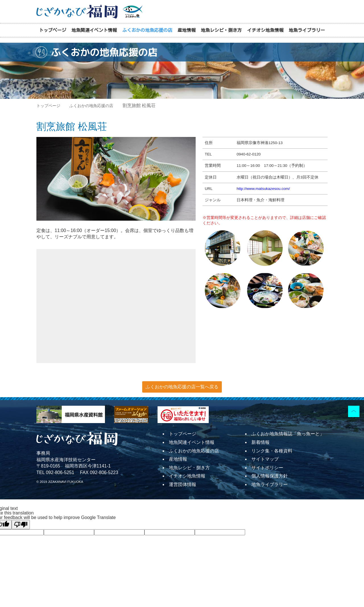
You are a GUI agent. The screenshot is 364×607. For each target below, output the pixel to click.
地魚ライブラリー (307, 30)
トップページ (53, 30)
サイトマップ (265, 459)
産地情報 (187, 30)
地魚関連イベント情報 (94, 30)
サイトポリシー (267, 468)
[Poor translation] (21, 525)
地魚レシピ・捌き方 (221, 30)
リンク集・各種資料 (272, 451)
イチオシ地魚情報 (265, 30)
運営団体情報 (183, 484)
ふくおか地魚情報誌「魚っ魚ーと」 (288, 434)
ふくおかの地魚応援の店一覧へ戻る (182, 387)
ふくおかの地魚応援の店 (147, 30)
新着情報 (260, 442)
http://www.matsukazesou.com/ (263, 189)
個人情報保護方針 (270, 476)
